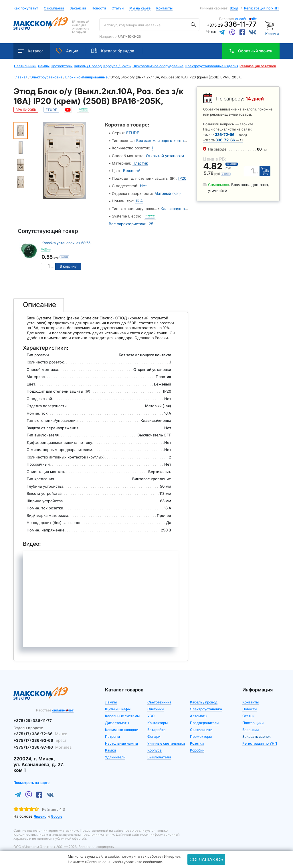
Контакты (164, 8)
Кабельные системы (122, 714)
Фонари (154, 735)
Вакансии (78, 8)
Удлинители (115, 755)
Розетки (197, 742)
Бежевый (132, 170)
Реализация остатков (258, 66)
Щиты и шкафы (118, 707)
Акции (67, 51)
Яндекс (40, 814)
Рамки (110, 749)
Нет (143, 185)
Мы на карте (140, 8)
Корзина (272, 34)
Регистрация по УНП (261, 8)
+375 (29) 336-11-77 (32, 719)
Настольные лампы (121, 742)
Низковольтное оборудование (158, 66)
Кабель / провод (204, 700)
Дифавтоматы (117, 721)
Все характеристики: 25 (131, 222)
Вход (234, 8)
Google (57, 814)
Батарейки (156, 728)
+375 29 (232, 25)
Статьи (118, 8)
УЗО (151, 714)
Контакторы (158, 721)
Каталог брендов (113, 51)
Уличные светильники (166, 742)
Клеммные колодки (122, 728)
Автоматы (199, 714)
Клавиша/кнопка (176, 207)
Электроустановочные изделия (212, 66)
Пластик (140, 163)
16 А (139, 200)
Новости (99, 8)
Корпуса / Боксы (117, 66)
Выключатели (159, 755)
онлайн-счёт (246, 19)
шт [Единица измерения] (52, 266)
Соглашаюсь (206, 859)
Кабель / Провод (88, 66)
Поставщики (253, 721)
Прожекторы (62, 66)
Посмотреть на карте (31, 780)
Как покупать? (26, 8)
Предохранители (204, 721)
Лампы (44, 66)
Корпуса (155, 749)
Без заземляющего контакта (162, 140)
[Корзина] (270, 25)
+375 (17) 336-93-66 (39, 739)
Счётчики (156, 707)
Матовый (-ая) (168, 192)
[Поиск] (193, 25)
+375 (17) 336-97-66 (41, 745)
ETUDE (132, 133)
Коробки (197, 749)
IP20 (182, 177)
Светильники (25, 66)
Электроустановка (206, 707)
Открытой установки (165, 155)
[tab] (39, 303)
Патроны (112, 735)
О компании (54, 8)
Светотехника (159, 700)
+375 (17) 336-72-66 (39, 732)
